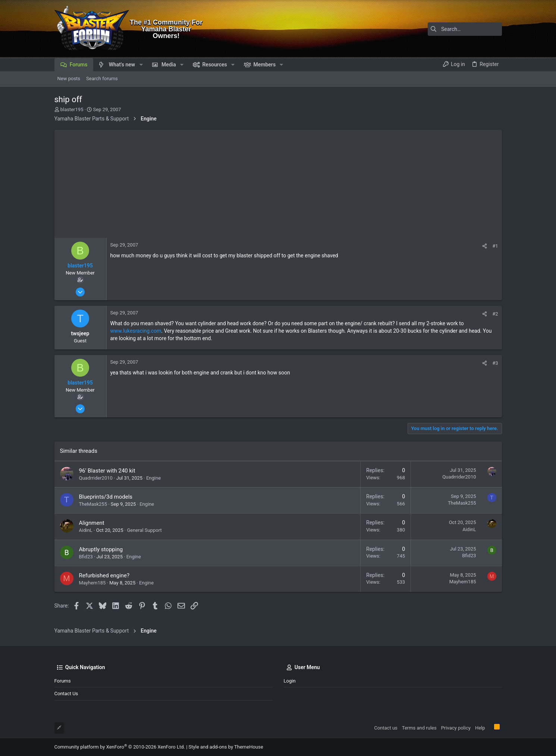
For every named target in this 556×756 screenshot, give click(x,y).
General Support (144, 530)
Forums (63, 681)
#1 (495, 246)
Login (290, 681)
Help (480, 728)
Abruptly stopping (101, 549)
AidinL (86, 530)
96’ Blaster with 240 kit (107, 471)
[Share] (485, 246)
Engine (153, 478)
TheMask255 (93, 504)
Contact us (66, 694)
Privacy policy (456, 728)
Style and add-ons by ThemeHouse (226, 747)
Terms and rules (419, 728)
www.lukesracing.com (136, 331)
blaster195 (72, 109)
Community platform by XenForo (120, 747)
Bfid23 (86, 557)
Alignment (92, 523)
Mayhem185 (92, 583)
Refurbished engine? (104, 575)
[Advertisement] (278, 182)
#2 (495, 314)
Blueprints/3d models (106, 497)
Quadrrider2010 (96, 478)
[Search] (455, 29)
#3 (495, 363)
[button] (141, 65)
